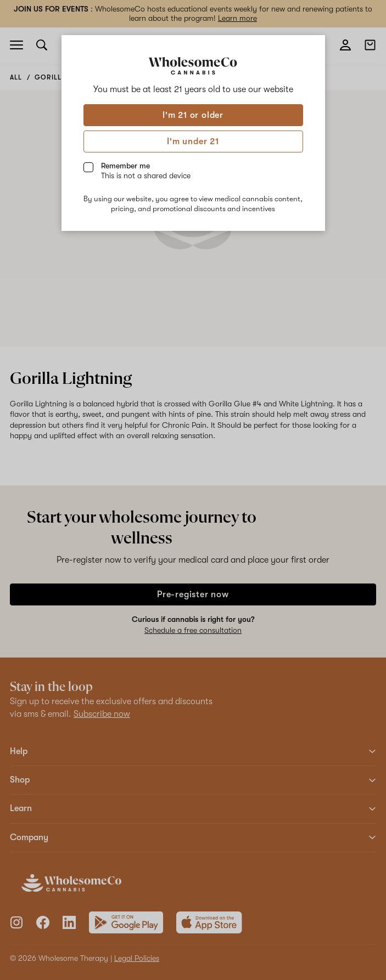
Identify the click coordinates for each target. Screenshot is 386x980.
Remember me (146, 171)
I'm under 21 (193, 141)
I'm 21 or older (193, 115)
